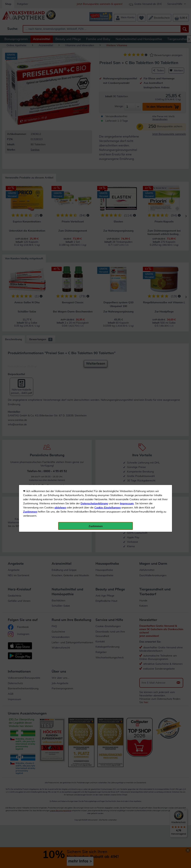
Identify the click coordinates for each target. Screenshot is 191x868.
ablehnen (60, 88)
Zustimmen (30, 92)
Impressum (127, 84)
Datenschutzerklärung (94, 84)
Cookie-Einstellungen (108, 88)
